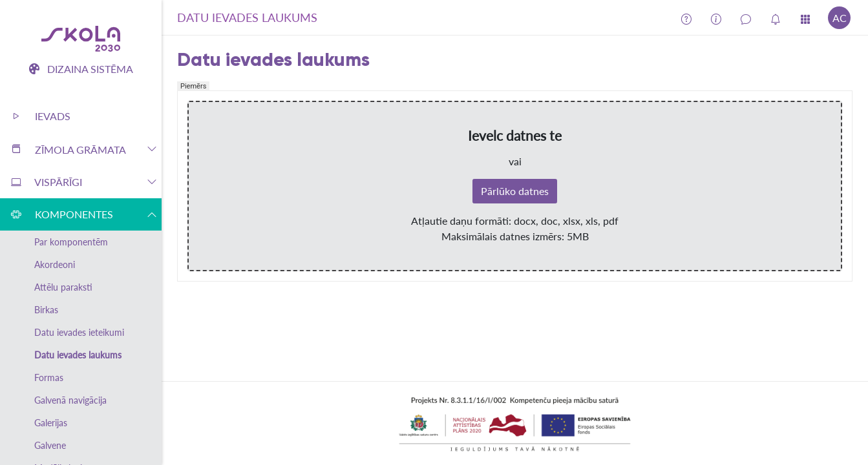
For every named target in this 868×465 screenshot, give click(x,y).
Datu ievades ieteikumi (79, 332)
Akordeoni (55, 264)
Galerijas (51, 423)
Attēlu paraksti (63, 287)
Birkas (46, 310)
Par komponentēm (71, 242)
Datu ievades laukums (78, 355)
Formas (49, 377)
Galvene (50, 445)
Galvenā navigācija (70, 400)
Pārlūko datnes (515, 191)
